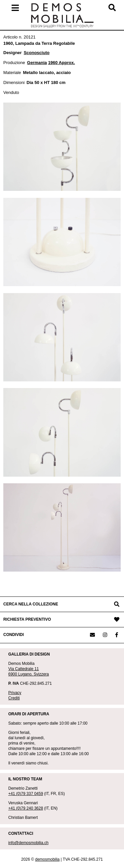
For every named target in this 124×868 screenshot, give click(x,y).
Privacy (15, 693)
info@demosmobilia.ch (28, 843)
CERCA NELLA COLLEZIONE (31, 604)
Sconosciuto (37, 53)
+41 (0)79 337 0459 (26, 794)
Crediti (14, 698)
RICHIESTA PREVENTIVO (27, 619)
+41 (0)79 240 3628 (26, 808)
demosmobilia (47, 859)
